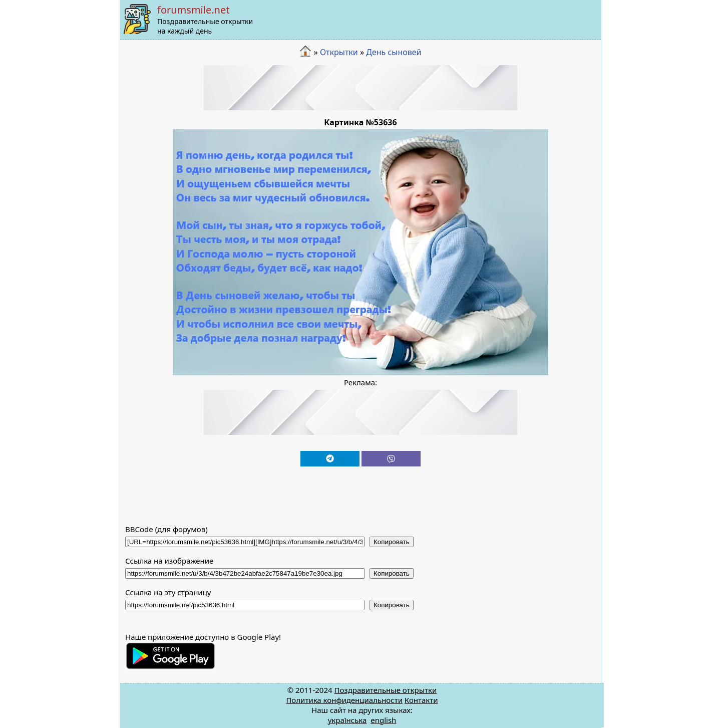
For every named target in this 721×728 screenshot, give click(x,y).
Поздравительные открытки (385, 690)
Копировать (392, 542)
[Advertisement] (360, 88)
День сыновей (394, 52)
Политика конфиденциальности (344, 700)
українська (347, 720)
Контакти (421, 700)
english (383, 720)
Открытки (339, 52)
